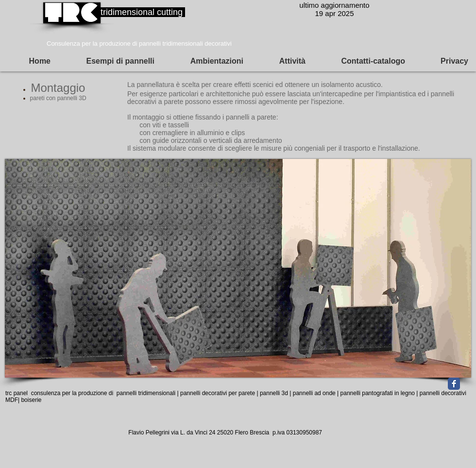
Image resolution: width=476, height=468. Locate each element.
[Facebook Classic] (454, 384)
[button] (29, 61)
